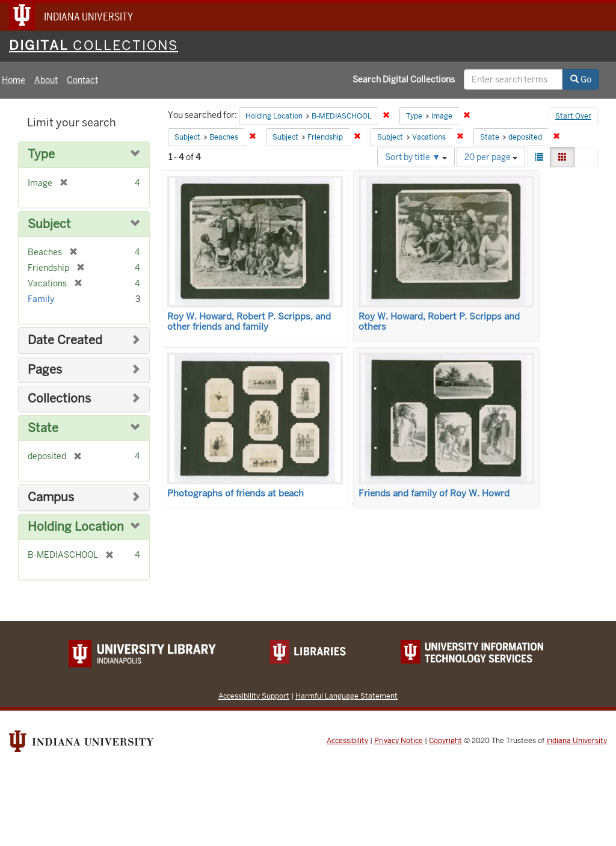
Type (41, 154)
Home (14, 80)
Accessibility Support (254, 696)
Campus (51, 497)
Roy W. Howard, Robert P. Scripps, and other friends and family (249, 322)
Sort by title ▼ (416, 157)
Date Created (65, 340)
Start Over (573, 116)
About (46, 80)
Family (41, 299)
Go (581, 79)
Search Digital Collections (404, 79)
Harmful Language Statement (346, 696)
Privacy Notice (399, 741)
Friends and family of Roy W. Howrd (434, 493)
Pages (45, 370)
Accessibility (347, 741)
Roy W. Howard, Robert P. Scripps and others (439, 322)
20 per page (491, 157)
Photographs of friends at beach (236, 493)
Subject (49, 224)
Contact (82, 80)
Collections (59, 399)
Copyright (445, 741)
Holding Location (76, 527)
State (43, 428)
